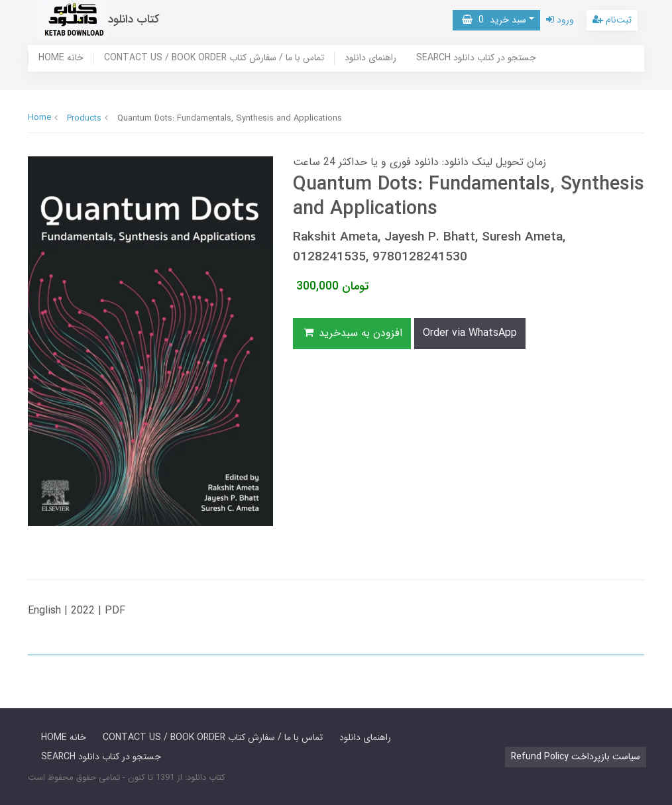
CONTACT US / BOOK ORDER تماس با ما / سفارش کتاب (214, 58)
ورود (560, 20)
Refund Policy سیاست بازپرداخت (576, 757)
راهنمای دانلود (370, 58)
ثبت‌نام (612, 20)
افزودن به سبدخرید (352, 333)
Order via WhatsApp (470, 333)
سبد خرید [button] (494, 20)
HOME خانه (61, 58)
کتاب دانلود (134, 20)
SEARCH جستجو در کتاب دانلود (476, 58)
